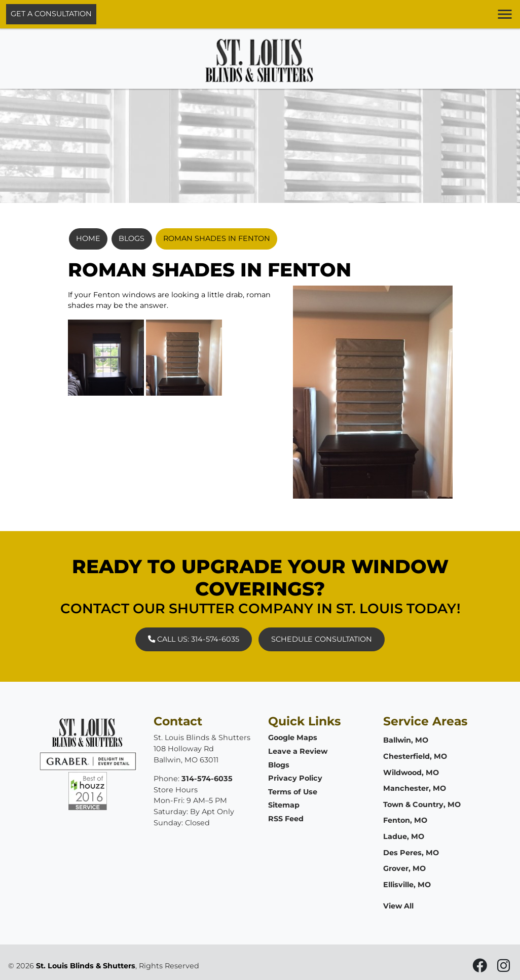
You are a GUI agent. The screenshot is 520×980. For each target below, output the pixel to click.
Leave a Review (298, 751)
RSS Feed (286, 819)
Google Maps (293, 738)
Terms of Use (293, 792)
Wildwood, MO (411, 773)
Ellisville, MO (407, 885)
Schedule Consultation (322, 639)
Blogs (132, 238)
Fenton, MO (405, 820)
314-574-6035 (207, 779)
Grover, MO (404, 868)
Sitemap (284, 805)
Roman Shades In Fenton (217, 238)
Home (88, 238)
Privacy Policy (295, 778)
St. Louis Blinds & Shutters (86, 966)
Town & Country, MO (422, 804)
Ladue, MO (404, 836)
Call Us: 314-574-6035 (194, 639)
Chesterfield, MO (415, 756)
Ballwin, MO (406, 740)
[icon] (481, 968)
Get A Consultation (51, 14)
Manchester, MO (415, 788)
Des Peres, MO (411, 853)
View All (398, 906)
